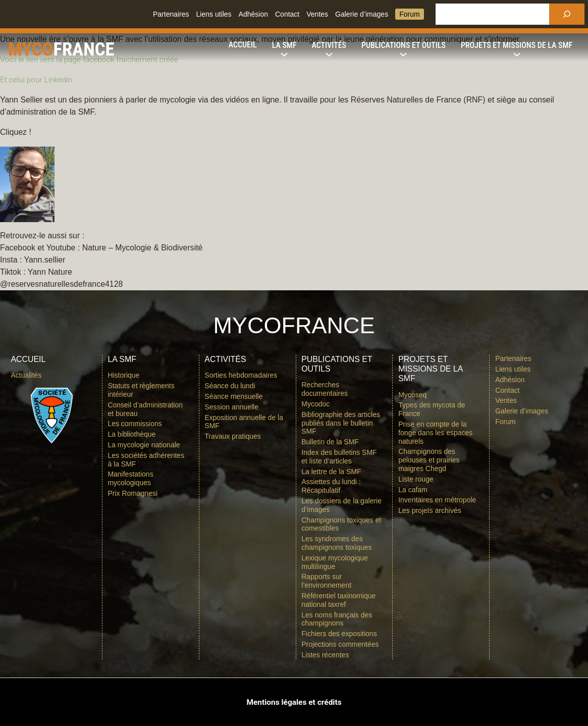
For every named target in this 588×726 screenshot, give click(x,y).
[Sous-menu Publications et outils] (404, 45)
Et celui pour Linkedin (38, 80)
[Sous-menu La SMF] (284, 45)
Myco (39, 48)
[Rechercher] (567, 14)
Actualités (26, 375)
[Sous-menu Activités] (329, 45)
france (112, 48)
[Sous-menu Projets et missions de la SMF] (517, 45)
